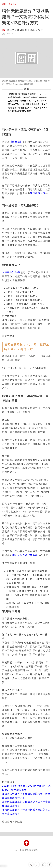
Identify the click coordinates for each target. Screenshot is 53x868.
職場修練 (12, 4)
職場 (4, 4)
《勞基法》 (16, 142)
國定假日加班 (38, 193)
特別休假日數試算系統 (25, 555)
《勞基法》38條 (11, 272)
